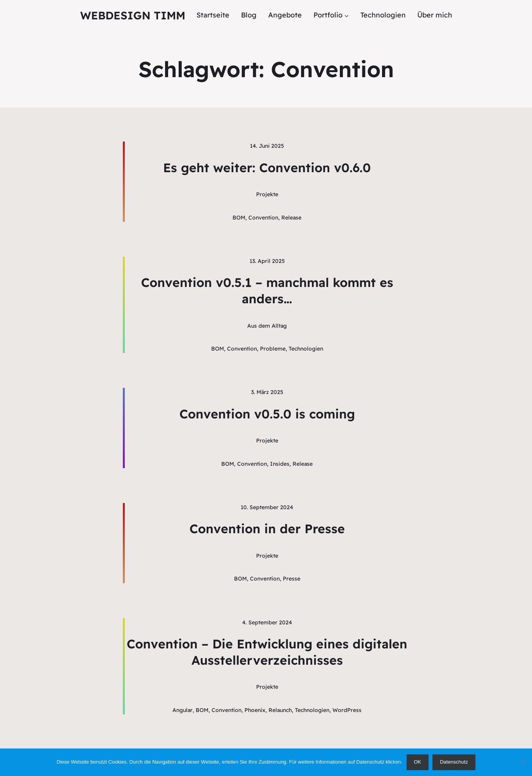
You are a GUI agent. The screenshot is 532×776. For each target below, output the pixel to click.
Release (291, 218)
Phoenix (255, 710)
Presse (292, 579)
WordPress (347, 710)
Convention (263, 218)
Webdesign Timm (133, 15)
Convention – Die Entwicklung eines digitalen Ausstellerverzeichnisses (267, 652)
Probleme (273, 349)
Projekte (267, 194)
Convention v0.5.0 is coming (267, 414)
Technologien (306, 349)
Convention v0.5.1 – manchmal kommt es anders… (267, 290)
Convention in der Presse (267, 529)
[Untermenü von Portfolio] (347, 15)
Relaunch (280, 710)
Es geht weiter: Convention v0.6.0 (267, 168)
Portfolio (328, 15)
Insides (280, 464)
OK (418, 762)
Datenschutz (454, 762)
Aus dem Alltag (267, 326)
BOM (239, 218)
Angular (182, 710)
